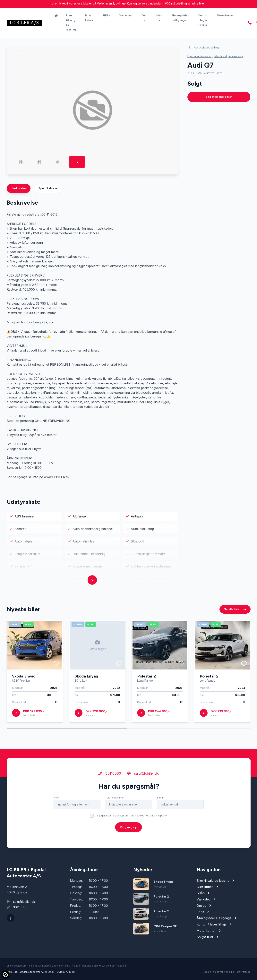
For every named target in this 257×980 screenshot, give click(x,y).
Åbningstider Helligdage (180, 18)
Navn (56, 800)
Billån (106, 16)
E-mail (160, 800)
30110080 (110, 776)
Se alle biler (235, 612)
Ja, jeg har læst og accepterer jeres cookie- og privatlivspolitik (131, 818)
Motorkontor (225, 16)
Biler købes (89, 18)
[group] (92, 110)
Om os (144, 18)
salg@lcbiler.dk (143, 776)
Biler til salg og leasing (71, 23)
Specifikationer (48, 188)
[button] (162, 166)
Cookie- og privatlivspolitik (218, 972)
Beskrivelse (19, 188)
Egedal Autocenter (199, 56)
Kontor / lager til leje (203, 20)
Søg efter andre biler (219, 97)
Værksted (126, 16)
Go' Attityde (244, 972)
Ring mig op (128, 830)
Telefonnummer (114, 800)
